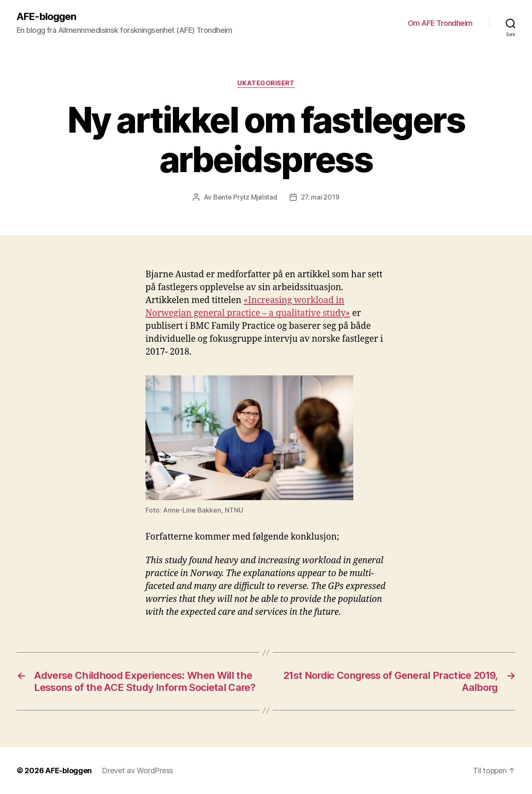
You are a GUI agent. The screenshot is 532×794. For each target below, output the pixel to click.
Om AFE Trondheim (440, 23)
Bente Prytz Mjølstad (245, 197)
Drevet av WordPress (138, 771)
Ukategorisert (266, 83)
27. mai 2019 (320, 197)
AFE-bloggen (46, 17)
